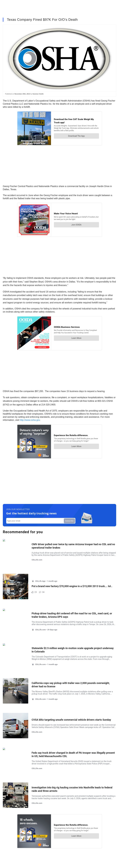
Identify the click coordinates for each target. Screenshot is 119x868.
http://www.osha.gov (30, 420)
